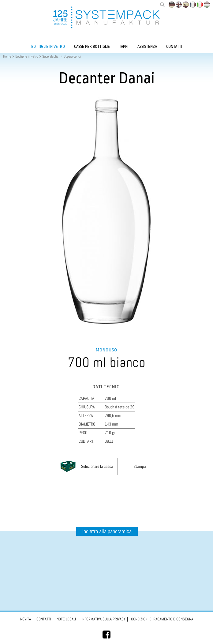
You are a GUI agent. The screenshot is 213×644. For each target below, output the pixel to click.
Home (7, 56)
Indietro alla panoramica (107, 531)
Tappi (124, 46)
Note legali (66, 619)
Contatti (174, 46)
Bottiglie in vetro (48, 46)
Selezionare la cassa (97, 466)
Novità (26, 619)
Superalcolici (51, 56)
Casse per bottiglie (92, 46)
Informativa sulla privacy (103, 619)
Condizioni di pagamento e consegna (162, 619)
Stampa (140, 466)
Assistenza (147, 46)
